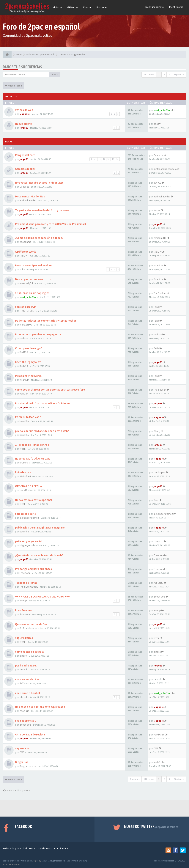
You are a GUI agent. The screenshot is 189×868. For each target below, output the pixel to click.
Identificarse (176, 7)
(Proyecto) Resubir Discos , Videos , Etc (39, 183)
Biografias (22, 762)
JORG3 (157, 183)
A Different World (26, 252)
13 (108, 159)
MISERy (24, 256)
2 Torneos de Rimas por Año (32, 445)
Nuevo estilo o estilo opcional (34, 500)
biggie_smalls (27, 545)
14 (113, 159)
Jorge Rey (37, 861)
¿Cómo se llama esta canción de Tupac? (39, 238)
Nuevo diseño (23, 124)
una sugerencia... (26, 721)
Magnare (25, 114)
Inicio (58, 7)
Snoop (23, 600)
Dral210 (24, 338)
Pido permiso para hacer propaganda (38, 334)
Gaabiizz (158, 155)
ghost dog (159, 597)
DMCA (32, 848)
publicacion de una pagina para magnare (40, 527)
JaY (22, 683)
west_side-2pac (163, 110)
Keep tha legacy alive (28, 362)
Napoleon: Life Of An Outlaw (33, 459)
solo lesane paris (25, 514)
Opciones (135, 779)
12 (104, 159)
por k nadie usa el (26, 665)
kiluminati (25, 463)
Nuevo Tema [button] (14, 86)
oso (156, 124)
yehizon (24, 394)
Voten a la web (24, 110)
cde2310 (158, 541)
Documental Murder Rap (30, 196)
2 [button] (164, 74)
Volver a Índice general (17, 790)
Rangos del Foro (25, 155)
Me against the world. (29, 376)
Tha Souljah (160, 293)
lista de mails (23, 472)
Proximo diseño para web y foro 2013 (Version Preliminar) (51, 224)
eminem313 (160, 238)
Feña (156, 307)
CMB (22, 752)
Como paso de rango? (29, 348)
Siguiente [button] (179, 74)
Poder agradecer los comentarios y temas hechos (46, 321)
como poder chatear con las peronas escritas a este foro (50, 390)
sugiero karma (24, 638)
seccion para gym (26, 307)
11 (100, 159)
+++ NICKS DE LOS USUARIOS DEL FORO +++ (42, 596)
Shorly (157, 431)
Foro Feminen (24, 610)
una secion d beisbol (27, 693)
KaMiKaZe (159, 735)
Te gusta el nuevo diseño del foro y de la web (43, 210)
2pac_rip (24, 711)
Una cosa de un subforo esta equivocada (40, 707)
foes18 (23, 490)
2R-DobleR (25, 476)
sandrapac (159, 472)
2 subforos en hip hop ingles (32, 293)
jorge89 (24, 128)
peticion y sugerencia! (29, 541)
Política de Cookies (12, 864)
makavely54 (26, 283)
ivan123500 (26, 325)
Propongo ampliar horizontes (33, 569)
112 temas (149, 74)
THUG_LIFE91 (27, 311)
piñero (23, 656)
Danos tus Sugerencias (22, 67)
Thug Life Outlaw (29, 587)
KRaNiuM (24, 380)
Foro (87, 7)
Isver (156, 638)
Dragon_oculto (28, 766)
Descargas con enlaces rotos (33, 279)
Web (73, 7)
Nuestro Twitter (151, 826)
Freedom (159, 555)
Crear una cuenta (154, 7)
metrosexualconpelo (165, 169)
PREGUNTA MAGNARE (28, 417)
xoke (22, 269)
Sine (156, 500)
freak (23, 449)
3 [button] (169, 74)
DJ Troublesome (29, 628)
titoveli (23, 669)
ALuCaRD (158, 583)
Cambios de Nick (25, 169)
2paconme (25, 242)
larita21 (158, 762)
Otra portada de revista (30, 734)
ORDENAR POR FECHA (28, 486)
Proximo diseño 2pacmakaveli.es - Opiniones (43, 403)
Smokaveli (25, 614)
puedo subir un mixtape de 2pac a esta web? (42, 431)
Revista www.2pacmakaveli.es (34, 265)
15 (117, 159)
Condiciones (45, 848)
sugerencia (22, 748)
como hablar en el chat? (30, 652)
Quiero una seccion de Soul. (32, 624)
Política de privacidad (15, 848)
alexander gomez (29, 518)
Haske (157, 210)
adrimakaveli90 (28, 200)
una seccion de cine (27, 679)
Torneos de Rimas (26, 583)
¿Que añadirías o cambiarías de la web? (39, 555)
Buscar (102, 7)
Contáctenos (61, 848)
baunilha (24, 421)
